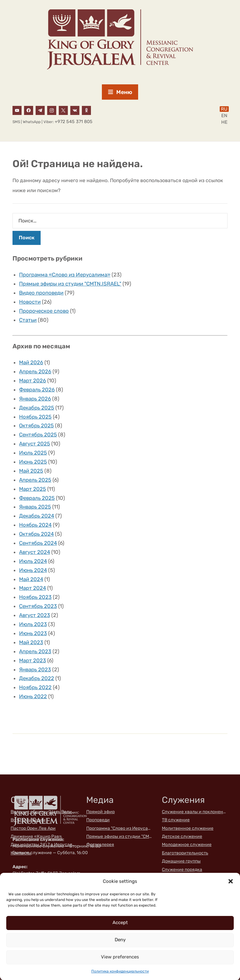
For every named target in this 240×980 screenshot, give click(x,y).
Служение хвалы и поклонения (195, 812)
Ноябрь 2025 (35, 417)
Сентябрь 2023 (38, 606)
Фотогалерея (100, 845)
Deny (120, 940)
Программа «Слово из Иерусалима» (65, 275)
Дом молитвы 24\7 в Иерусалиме (43, 845)
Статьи (28, 320)
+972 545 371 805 (74, 122)
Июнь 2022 (33, 697)
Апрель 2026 (35, 372)
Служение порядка (182, 870)
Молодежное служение (187, 845)
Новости (30, 302)
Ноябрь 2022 (35, 688)
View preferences (120, 957)
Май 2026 (31, 363)
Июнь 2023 (33, 634)
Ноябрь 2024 (36, 525)
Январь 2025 (35, 507)
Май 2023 (31, 643)
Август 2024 (35, 552)
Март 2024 (33, 589)
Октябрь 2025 (37, 426)
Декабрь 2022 (37, 679)
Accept (120, 923)
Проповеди (98, 820)
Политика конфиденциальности (120, 971)
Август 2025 (35, 444)
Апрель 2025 (35, 480)
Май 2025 (31, 471)
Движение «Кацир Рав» (36, 837)
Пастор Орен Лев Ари (33, 829)
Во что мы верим (28, 820)
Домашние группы (181, 861)
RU (224, 109)
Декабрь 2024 (37, 516)
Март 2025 (33, 489)
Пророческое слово (44, 311)
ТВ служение (176, 820)
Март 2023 (33, 661)
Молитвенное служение (188, 829)
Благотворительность (185, 853)
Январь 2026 (35, 399)
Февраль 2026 (37, 390)
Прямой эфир (100, 812)
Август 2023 (35, 615)
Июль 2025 (33, 453)
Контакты (21, 853)
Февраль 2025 (37, 498)
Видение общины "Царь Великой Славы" (43, 812)
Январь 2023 (35, 670)
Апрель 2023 (35, 652)
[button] (231, 881)
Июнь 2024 (33, 570)
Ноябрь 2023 (35, 597)
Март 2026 (33, 381)
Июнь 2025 (33, 462)
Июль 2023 (33, 624)
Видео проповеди (42, 293)
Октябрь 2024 (37, 534)
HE (224, 122)
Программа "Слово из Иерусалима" (119, 829)
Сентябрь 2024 (38, 543)
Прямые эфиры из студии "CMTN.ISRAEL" (70, 284)
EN (224, 116)
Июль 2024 (33, 561)
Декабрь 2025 (37, 408)
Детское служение (182, 837)
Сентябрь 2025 (38, 435)
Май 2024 (31, 580)
